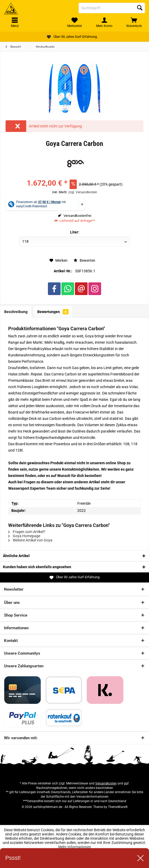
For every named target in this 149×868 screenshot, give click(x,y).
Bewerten (84, 260)
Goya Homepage (24, 536)
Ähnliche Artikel (16, 556)
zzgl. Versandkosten (83, 192)
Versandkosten (106, 783)
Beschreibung (16, 312)
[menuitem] (134, 22)
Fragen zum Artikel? (27, 532)
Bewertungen (53, 312)
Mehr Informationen (75, 847)
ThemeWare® (118, 807)
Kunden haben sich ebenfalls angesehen (37, 567)
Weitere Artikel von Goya (30, 540)
